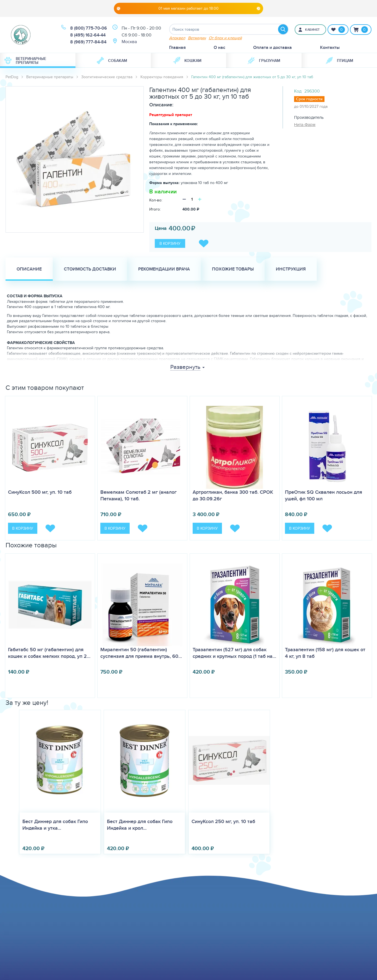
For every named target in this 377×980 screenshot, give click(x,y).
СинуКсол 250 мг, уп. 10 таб (223, 821)
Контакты (330, 47)
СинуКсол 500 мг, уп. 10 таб (40, 492)
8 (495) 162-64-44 (88, 35)
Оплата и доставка (273, 47)
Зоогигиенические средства (107, 77)
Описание (29, 269)
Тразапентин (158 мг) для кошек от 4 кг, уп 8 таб (325, 653)
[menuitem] (38, 61)
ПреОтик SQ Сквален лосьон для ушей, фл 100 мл (324, 495)
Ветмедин (197, 38)
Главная (177, 47)
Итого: (155, 209)
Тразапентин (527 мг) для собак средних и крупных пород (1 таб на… (234, 653)
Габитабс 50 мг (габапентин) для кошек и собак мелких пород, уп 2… (49, 653)
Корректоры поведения (162, 77)
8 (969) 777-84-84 (88, 42)
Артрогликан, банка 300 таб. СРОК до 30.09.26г (233, 495)
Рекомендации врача (164, 269)
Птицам (339, 61)
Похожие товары (233, 269)
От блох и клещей (225, 38)
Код (298, 91)
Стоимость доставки (90, 269)
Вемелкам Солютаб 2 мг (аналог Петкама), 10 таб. (138, 495)
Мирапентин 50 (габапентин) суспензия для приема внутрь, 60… (141, 653)
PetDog (12, 77)
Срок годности (309, 99)
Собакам (112, 61)
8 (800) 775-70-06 (89, 28)
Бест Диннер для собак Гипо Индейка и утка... (55, 825)
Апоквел (177, 38)
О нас (219, 47)
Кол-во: (156, 200)
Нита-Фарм (305, 124)
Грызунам (264, 61)
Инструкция (291, 269)
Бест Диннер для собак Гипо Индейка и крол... (140, 825)
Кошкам (187, 61)
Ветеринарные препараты (25, 61)
